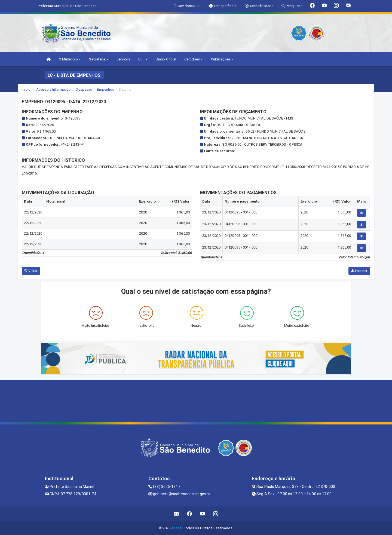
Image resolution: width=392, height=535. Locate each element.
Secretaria (99, 59)
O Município (70, 59)
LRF (143, 59)
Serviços (123, 59)
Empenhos (105, 89)
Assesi (177, 528)
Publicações (222, 59)
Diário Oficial (166, 59)
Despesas (84, 89)
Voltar (31, 271)
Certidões (194, 59)
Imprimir (359, 271)
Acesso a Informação (53, 89)
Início (26, 89)
